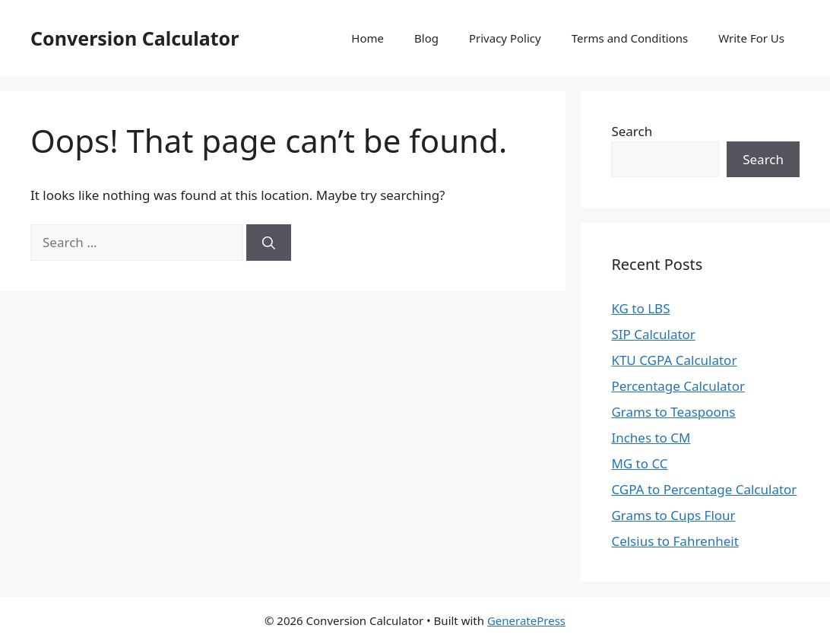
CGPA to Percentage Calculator (704, 489)
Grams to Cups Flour (673, 515)
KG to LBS (640, 308)
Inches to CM (651, 438)
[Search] (269, 243)
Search (632, 131)
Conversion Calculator (135, 38)
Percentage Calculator (678, 386)
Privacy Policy (505, 38)
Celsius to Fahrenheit (675, 541)
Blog (426, 38)
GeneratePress (526, 620)
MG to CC (639, 463)
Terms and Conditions (630, 38)
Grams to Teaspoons (673, 412)
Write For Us (751, 38)
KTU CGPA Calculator (674, 360)
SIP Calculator (653, 334)
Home (367, 38)
